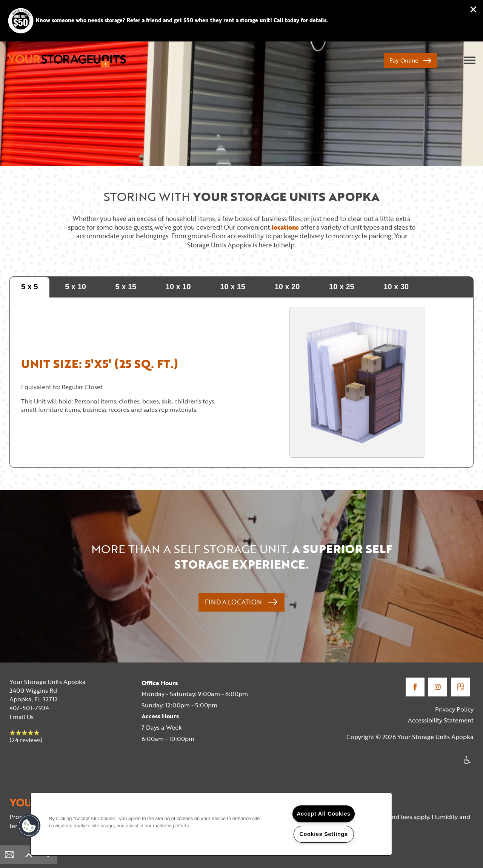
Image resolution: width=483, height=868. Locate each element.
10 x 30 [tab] (396, 287)
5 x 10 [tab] (75, 287)
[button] (474, 9)
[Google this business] (460, 687)
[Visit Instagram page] (438, 687)
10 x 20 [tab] (287, 287)
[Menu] (460, 60)
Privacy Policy (454, 709)
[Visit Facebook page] (415, 687)
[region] (211, 824)
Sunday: (153, 705)
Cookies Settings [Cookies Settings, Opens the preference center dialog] (323, 834)
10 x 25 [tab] (342, 287)
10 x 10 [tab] (178, 287)
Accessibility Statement (441, 720)
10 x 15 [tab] (233, 287)
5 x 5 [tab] (29, 287)
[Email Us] (9, 855)
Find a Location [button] (234, 602)
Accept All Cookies (324, 814)
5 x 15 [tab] (126, 287)
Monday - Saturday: (169, 694)
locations (285, 227)
